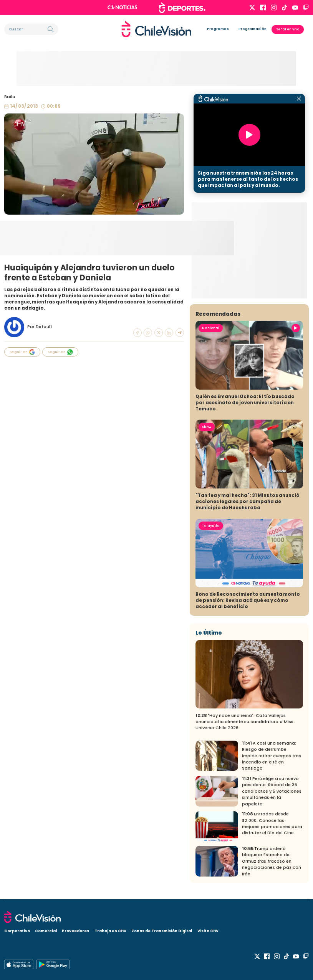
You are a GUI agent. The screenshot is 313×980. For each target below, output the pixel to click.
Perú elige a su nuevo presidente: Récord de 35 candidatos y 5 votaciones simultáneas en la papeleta (272, 791)
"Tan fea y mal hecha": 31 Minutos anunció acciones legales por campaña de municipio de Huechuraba (248, 502)
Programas (218, 29)
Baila (10, 97)
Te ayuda (211, 526)
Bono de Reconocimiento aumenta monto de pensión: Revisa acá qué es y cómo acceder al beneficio (248, 600)
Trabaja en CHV (110, 931)
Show (207, 427)
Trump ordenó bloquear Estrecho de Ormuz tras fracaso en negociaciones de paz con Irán (272, 861)
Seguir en (22, 352)
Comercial (46, 931)
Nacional (211, 328)
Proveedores (75, 931)
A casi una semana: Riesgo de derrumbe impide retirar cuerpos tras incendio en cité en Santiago (272, 756)
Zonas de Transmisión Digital (162, 931)
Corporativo (17, 931)
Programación (253, 29)
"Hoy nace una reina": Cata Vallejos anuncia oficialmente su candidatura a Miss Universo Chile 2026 (244, 722)
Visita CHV (208, 931)
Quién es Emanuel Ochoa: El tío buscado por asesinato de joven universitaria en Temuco (245, 403)
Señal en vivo (288, 29)
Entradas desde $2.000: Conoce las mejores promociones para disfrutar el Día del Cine (272, 823)
